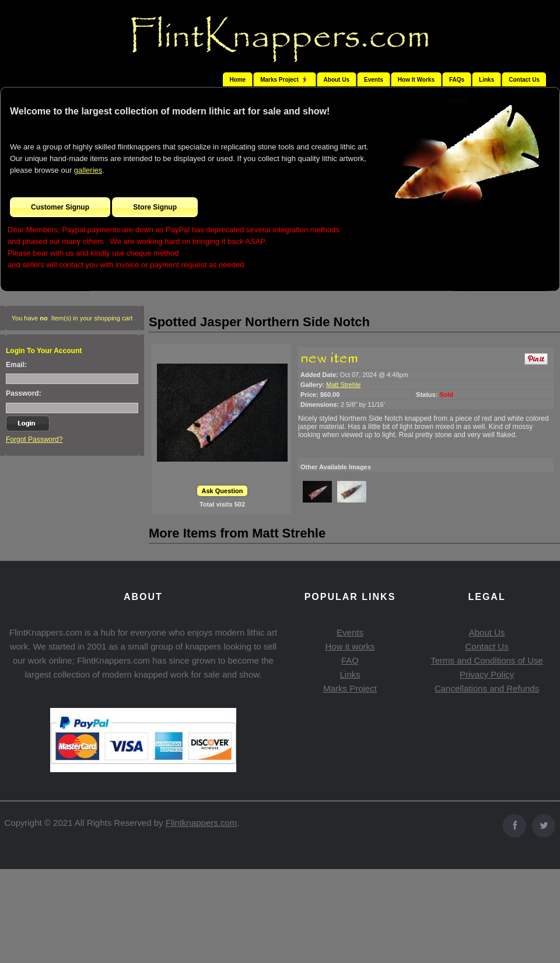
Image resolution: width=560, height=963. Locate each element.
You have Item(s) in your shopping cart (72, 318)
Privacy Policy (487, 674)
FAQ (350, 660)
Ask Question (223, 491)
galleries (88, 170)
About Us (337, 80)
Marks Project (350, 688)
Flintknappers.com (202, 823)
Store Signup (155, 207)
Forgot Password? (34, 439)
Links (487, 80)
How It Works (416, 80)
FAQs (457, 80)
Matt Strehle (343, 385)
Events (374, 80)
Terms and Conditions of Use (487, 660)
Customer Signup (60, 207)
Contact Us (524, 80)
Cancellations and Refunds (487, 688)
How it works (350, 646)
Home (237, 80)
